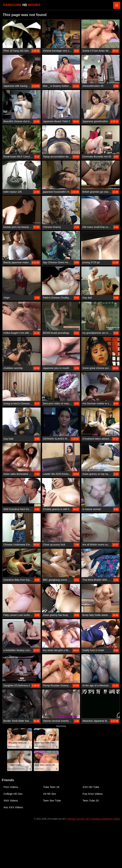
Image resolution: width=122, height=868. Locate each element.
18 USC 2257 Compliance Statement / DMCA (99, 819)
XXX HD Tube (91, 787)
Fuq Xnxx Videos (93, 794)
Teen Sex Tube (52, 800)
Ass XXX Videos (13, 807)
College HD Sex (13, 794)
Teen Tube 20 (91, 800)
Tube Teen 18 (51, 787)
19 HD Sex (50, 794)
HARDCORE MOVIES (22, 5)
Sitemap (71, 819)
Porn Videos (11, 787)
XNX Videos (11, 800)
